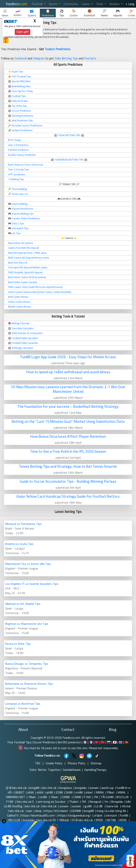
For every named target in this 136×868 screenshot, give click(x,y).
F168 (87, 797)
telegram (39, 58)
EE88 (59, 792)
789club (64, 820)
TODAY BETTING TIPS (69, 135)
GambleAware (72, 770)
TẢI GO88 (107, 797)
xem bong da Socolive (52, 802)
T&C (38, 763)
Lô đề (99, 806)
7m (106, 802)
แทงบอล (111, 815)
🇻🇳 (127, 742)
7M (96, 797)
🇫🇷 (91, 742)
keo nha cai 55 (47, 820)
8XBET (20, 792)
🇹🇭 (121, 742)
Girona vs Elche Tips (18, 644)
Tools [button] (100, 4)
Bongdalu (117, 802)
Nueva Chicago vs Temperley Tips (27, 664)
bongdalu (81, 788)
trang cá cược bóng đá (111, 811)
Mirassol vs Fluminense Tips (23, 524)
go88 (88, 806)
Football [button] (38, 4)
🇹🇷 (97, 742)
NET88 (111, 820)
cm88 (79, 792)
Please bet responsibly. (104, 748)
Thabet (74, 802)
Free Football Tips (19, 742)
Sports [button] (53, 4)
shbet (89, 792)
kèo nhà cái (49, 788)
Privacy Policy (77, 763)
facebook (21, 58)
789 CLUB (14, 820)
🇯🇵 (115, 742)
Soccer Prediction (44, 742)
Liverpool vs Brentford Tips (23, 704)
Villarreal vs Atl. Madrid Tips (23, 604)
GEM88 (76, 811)
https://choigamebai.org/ (75, 815)
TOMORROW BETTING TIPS (69, 160)
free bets (90, 58)
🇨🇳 (103, 742)
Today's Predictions (57, 49)
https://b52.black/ (56, 811)
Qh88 (69, 792)
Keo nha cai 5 (26, 802)
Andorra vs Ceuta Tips (19, 544)
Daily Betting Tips (66, 58)
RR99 (100, 820)
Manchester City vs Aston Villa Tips (28, 564)
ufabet (98, 815)
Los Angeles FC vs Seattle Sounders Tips (32, 584)
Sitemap (96, 763)
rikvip (38, 811)
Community (71, 4)
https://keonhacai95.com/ (38, 815)
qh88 (50, 792)
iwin (30, 811)
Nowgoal (95, 802)
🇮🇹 (85, 742)
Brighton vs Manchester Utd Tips (27, 624)
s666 (31, 792)
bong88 (34, 788)
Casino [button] (86, 4)
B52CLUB (123, 797)
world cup (107, 788)
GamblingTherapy (95, 770)
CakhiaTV (13, 815)
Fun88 (124, 815)
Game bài (112, 806)
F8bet (111, 792)
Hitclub (127, 806)
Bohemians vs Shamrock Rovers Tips (29, 684)
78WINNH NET (15, 797)
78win (32, 797)
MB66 (100, 792)
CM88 (66, 797)
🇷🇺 (109, 742)
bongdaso (66, 788)
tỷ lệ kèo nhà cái (16, 788)
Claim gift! (23, 32)
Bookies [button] (115, 4)
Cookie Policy (54, 763)
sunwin (94, 788)
